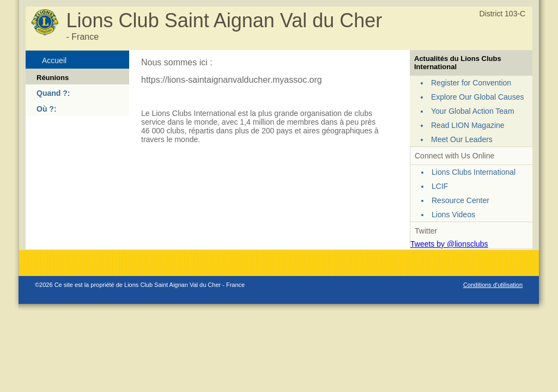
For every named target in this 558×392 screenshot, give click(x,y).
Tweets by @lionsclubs (449, 244)
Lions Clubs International (474, 172)
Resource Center (460, 200)
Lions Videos (453, 215)
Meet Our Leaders (462, 139)
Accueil (54, 60)
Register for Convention (471, 83)
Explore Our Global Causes (477, 97)
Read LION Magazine (468, 125)
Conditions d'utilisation (493, 285)
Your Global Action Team (473, 111)
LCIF (440, 186)
